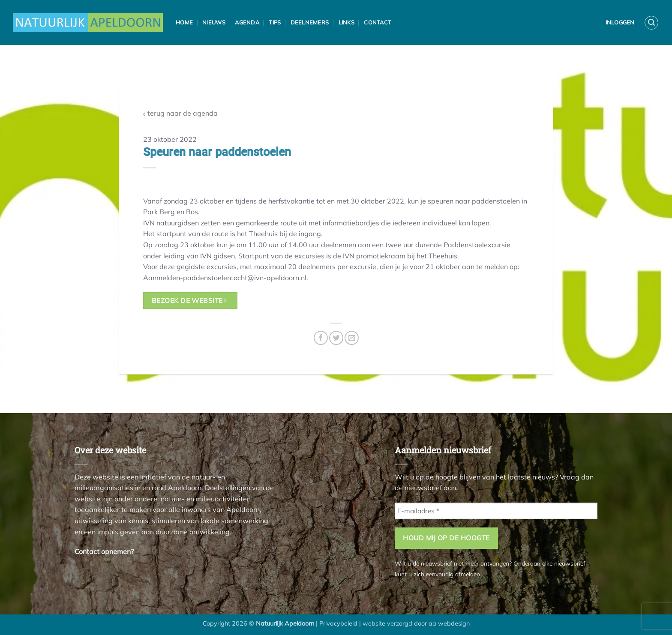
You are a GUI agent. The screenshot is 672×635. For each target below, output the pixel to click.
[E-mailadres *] (496, 511)
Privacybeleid (338, 623)
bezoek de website (189, 300)
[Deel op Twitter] (336, 338)
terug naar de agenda (180, 113)
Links (346, 22)
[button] (651, 23)
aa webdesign (449, 623)
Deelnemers (310, 22)
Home (184, 22)
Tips (275, 22)
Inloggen (620, 22)
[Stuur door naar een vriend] (352, 338)
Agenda (247, 22)
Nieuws (214, 22)
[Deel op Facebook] (321, 338)
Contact (378, 22)
